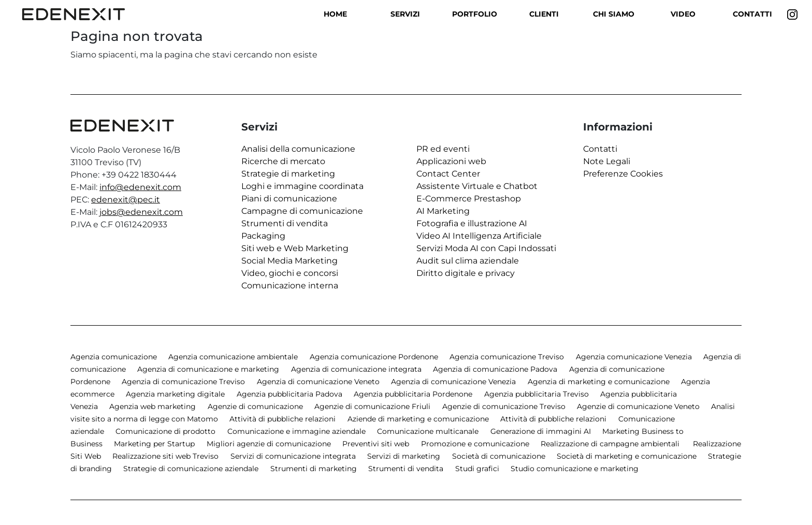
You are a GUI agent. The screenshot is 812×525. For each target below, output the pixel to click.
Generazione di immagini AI (541, 431)
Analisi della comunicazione (298, 149)
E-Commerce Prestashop (469, 199)
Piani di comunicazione (289, 199)
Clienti (544, 14)
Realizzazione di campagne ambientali (611, 444)
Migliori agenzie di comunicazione (269, 444)
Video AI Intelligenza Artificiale (479, 236)
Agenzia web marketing (153, 406)
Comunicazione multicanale (428, 431)
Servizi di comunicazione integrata (293, 456)
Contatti (752, 14)
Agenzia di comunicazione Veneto (318, 382)
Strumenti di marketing (314, 469)
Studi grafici (477, 469)
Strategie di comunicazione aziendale (191, 469)
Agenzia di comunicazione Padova (495, 369)
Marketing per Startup (154, 444)
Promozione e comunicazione (475, 444)
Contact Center (448, 174)
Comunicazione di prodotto (165, 431)
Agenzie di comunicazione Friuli (372, 406)
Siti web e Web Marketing (295, 248)
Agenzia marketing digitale (175, 394)
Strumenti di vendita (285, 223)
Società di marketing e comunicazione (627, 456)
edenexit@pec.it (126, 200)
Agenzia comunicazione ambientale (233, 357)
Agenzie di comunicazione (255, 406)
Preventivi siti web (376, 444)
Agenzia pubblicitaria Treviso (536, 394)
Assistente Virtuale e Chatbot (477, 186)
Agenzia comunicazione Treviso (507, 357)
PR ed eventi (443, 149)
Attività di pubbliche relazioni (282, 419)
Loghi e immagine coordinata (302, 186)
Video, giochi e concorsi (290, 273)
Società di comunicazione (499, 456)
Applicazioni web (451, 161)
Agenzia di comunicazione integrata (356, 369)
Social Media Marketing (289, 261)
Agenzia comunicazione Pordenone (374, 357)
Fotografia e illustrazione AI (472, 223)
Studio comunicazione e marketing (575, 469)
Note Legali (607, 161)
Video (683, 14)
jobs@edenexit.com (141, 212)
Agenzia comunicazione (114, 357)
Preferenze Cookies (623, 174)
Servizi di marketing (404, 456)
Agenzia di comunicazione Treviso (183, 382)
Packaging (263, 236)
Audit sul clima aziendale (468, 261)
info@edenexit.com (140, 187)
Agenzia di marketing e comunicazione (599, 382)
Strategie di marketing (288, 174)
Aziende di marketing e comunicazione (418, 419)
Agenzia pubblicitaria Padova (289, 394)
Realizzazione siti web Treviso (165, 456)
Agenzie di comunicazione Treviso (504, 406)
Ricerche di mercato (283, 161)
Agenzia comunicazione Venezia (634, 357)
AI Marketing (443, 211)
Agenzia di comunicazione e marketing (208, 369)
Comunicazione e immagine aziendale (296, 431)
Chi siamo (614, 14)
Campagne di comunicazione (302, 211)
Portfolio (475, 14)
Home (335, 14)
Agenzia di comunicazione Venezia (453, 382)
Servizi (405, 14)
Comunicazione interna (290, 286)
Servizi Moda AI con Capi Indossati (486, 248)
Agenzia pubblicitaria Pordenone (413, 394)
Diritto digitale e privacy (466, 273)
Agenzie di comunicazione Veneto (638, 406)
